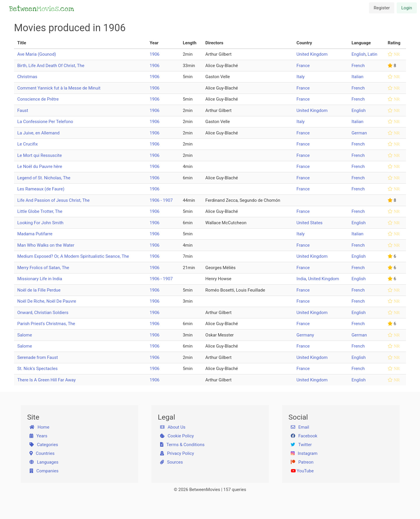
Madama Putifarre (35, 234)
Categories (44, 445)
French (358, 66)
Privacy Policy (177, 453)
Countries (42, 453)
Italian (357, 77)
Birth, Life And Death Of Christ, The (51, 66)
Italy (301, 77)
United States (310, 223)
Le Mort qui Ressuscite (40, 155)
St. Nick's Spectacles (37, 369)
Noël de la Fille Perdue (39, 290)
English (359, 54)
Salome (24, 335)
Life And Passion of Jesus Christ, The (53, 200)
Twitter (301, 445)
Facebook (304, 436)
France (303, 66)
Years (38, 436)
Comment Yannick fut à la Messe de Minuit (59, 88)
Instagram (304, 453)
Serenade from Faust (37, 357)
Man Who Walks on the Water (46, 245)
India (301, 279)
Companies (44, 471)
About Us (173, 427)
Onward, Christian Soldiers (43, 313)
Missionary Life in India (40, 279)
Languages (44, 462)
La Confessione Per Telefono (45, 122)
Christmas (27, 77)
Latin (372, 54)
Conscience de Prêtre (38, 99)
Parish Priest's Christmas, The (46, 324)
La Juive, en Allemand (38, 133)
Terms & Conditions (182, 445)
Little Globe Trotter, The (40, 211)
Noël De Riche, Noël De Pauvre (47, 301)
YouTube (302, 471)
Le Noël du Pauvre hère (40, 166)
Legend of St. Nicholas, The (44, 178)
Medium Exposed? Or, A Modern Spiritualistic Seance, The (73, 256)
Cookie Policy (177, 436)
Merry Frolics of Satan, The (43, 268)
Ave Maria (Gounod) (37, 54)
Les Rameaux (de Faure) (41, 189)
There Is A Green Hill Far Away (46, 380)
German (359, 133)
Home (40, 427)
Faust (23, 111)
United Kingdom (312, 54)
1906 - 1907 (161, 200)
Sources (171, 462)
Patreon (302, 462)
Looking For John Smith (40, 223)
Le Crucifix (27, 144)
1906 (155, 54)
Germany (305, 335)
